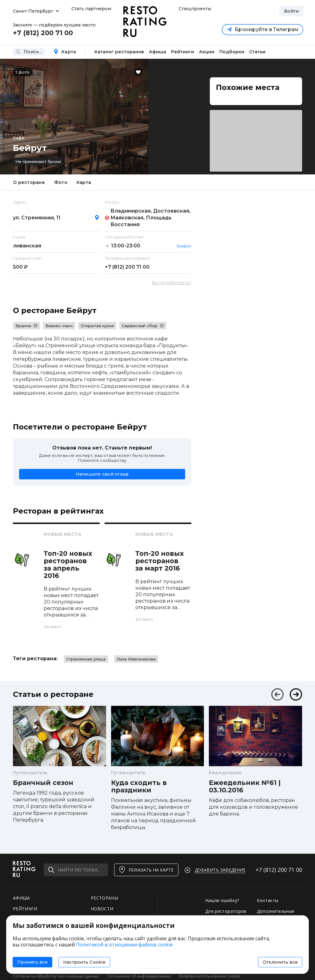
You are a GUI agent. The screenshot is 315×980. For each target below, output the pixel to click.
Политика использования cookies (209, 976)
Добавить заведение (220, 870)
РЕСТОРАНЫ (104, 898)
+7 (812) (127, 267)
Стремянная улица (86, 659)
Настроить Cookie (84, 962)
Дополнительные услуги (276, 914)
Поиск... (29, 52)
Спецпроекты (194, 9)
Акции (207, 52)
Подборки (232, 52)
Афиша (157, 52)
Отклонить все (280, 962)
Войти (291, 11)
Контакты (268, 900)
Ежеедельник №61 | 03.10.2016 (245, 787)
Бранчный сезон (43, 783)
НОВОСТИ (102, 909)
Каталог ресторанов (119, 52)
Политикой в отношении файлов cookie (124, 945)
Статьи (257, 52)
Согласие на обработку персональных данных (56, 976)
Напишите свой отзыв (102, 474)
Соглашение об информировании (139, 976)
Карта (65, 52)
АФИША (22, 898)
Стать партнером (91, 9)
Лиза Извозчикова (136, 659)
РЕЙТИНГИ (25, 909)
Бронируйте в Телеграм (263, 29)
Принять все (32, 962)
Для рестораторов (226, 911)
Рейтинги (183, 52)
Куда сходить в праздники (139, 787)
